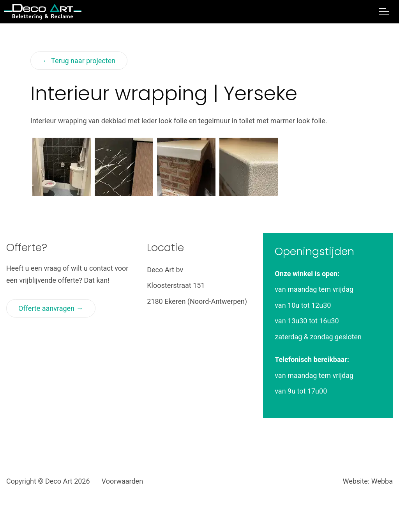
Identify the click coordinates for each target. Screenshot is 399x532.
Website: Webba (368, 481)
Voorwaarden (123, 481)
